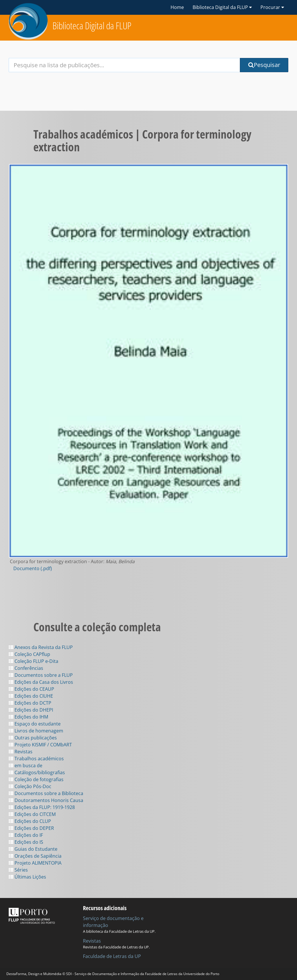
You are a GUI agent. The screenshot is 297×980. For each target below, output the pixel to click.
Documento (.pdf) (33, 568)
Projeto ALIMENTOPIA (35, 863)
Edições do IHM (28, 717)
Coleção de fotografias (36, 779)
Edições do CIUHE (31, 696)
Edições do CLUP (30, 821)
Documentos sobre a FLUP (41, 675)
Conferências (26, 668)
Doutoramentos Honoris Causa (46, 800)
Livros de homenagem (36, 731)
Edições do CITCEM (32, 814)
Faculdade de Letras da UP (112, 956)
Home (177, 7)
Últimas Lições (27, 877)
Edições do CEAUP (31, 689)
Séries (18, 870)
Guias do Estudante (33, 849)
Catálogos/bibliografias (37, 772)
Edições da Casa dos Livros (41, 682)
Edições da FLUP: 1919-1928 (42, 807)
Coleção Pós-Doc (30, 786)
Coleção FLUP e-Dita (33, 661)
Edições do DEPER (31, 828)
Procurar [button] (272, 7)
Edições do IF (26, 835)
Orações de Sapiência (35, 856)
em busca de (26, 766)
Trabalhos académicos (36, 759)
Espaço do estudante (35, 724)
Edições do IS (26, 842)
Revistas (21, 752)
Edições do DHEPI (31, 710)
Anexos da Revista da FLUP (41, 647)
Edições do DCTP (30, 703)
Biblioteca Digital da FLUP (92, 26)
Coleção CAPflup (29, 654)
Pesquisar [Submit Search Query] (264, 65)
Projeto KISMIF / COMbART (40, 745)
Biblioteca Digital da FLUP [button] (222, 7)
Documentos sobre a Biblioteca (46, 793)
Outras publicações (33, 738)
